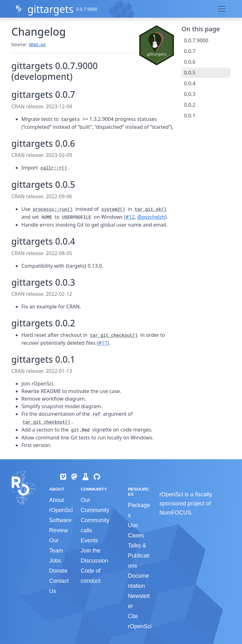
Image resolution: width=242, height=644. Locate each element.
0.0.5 (190, 73)
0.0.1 (190, 116)
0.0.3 (190, 94)
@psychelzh (151, 217)
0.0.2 (190, 105)
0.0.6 (190, 62)
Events (89, 540)
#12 (130, 217)
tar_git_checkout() (114, 336)
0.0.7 (190, 51)
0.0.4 (190, 83)
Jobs (55, 561)
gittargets (51, 9)
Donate (58, 571)
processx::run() (53, 210)
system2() (113, 210)
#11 (103, 343)
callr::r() (54, 168)
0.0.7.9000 (196, 40)
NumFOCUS (175, 513)
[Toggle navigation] (222, 9)
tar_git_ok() (151, 210)
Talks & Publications (139, 556)
